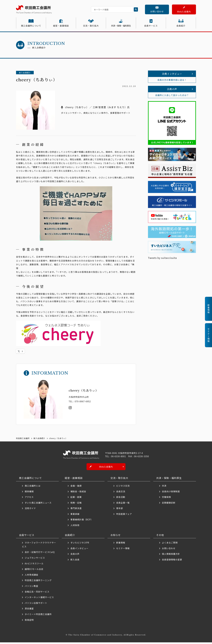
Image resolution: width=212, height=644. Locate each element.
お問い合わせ (157, 11)
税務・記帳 (76, 504)
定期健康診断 (169, 504)
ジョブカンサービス (35, 560)
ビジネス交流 (123, 487)
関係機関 (29, 493)
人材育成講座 (31, 576)
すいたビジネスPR (80, 544)
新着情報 (121, 544)
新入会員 (75, 561)
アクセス (29, 499)
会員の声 (75, 556)
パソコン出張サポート (36, 605)
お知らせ (116, 537)
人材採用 (75, 527)
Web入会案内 (184, 12)
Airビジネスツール (34, 565)
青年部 (120, 510)
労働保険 (166, 499)
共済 (164, 487)
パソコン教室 (31, 588)
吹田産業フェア (124, 516)
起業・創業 (76, 499)
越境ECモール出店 (34, 571)
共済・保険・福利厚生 (121, 26)
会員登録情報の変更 (172, 561)
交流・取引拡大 (91, 26)
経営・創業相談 (61, 26)
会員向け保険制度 (171, 493)
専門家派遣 (76, 510)
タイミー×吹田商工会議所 (38, 616)
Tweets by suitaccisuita (162, 258)
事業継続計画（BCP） (82, 521)
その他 (160, 537)
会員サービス (151, 26)
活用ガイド (30, 510)
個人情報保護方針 (171, 556)
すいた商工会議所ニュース (38, 504)
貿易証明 (29, 621)
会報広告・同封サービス (37, 593)
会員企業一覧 (124, 504)
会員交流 (121, 493)
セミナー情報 (123, 550)
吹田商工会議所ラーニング (38, 582)
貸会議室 (29, 610)
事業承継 (75, 516)
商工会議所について (31, 26)
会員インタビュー (79, 550)
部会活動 (121, 499)
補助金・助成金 (78, 493)
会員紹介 (181, 26)
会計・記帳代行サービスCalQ (40, 554)
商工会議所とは (33, 487)
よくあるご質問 (170, 544)
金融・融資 (76, 487)
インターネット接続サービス (39, 599)
